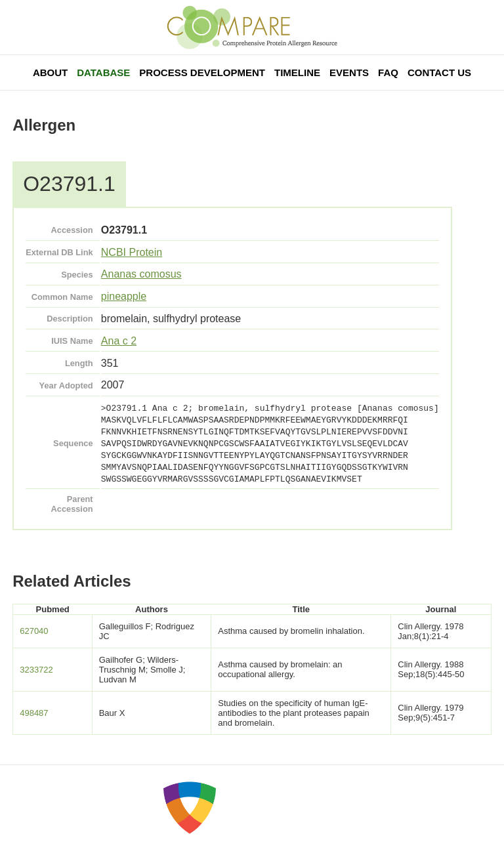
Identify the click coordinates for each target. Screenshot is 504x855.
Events (349, 73)
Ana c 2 (119, 341)
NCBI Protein (132, 252)
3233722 (36, 670)
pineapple (124, 296)
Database (103, 73)
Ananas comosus (141, 274)
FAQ (388, 73)
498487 (34, 713)
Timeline (297, 73)
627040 (34, 631)
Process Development (202, 73)
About (50, 73)
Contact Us (439, 73)
